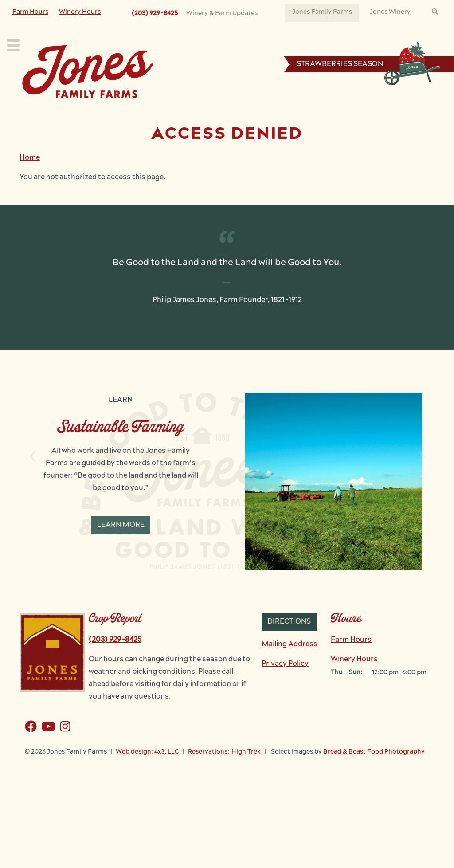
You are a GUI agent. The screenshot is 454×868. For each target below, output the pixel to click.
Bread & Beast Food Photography (374, 779)
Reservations (401, 115)
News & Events (311, 114)
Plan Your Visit (32, 114)
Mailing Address (290, 671)
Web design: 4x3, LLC (147, 779)
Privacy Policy (285, 691)
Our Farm (157, 114)
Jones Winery (390, 12)
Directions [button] (289, 648)
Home (30, 185)
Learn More (121, 552)
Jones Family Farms (322, 12)
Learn (207, 114)
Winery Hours (80, 12)
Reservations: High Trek (224, 779)
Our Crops (98, 114)
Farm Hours (30, 12)
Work (251, 114)
